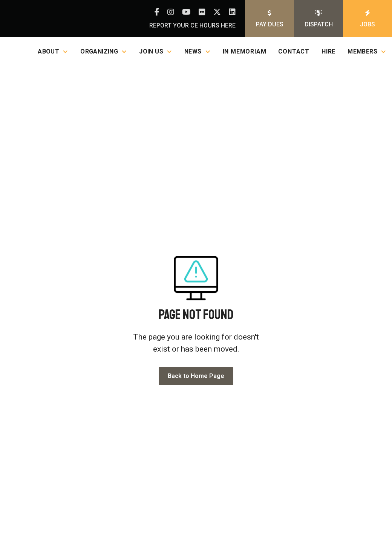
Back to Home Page (196, 376)
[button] (53, 51)
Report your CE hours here (192, 25)
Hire (328, 51)
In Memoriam (245, 51)
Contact (294, 51)
